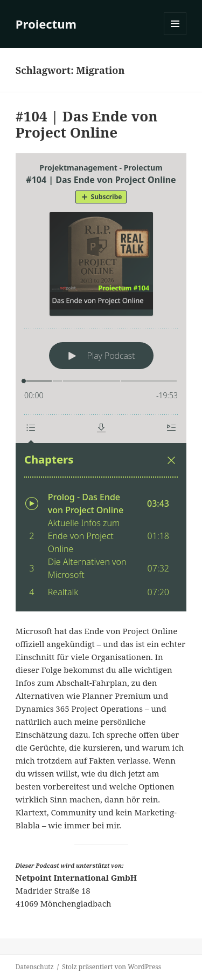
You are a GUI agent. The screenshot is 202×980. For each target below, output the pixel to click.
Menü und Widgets (175, 35)
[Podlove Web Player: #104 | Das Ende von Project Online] (101, 382)
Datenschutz (35, 967)
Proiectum (46, 24)
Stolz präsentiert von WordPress (112, 967)
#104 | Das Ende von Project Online (87, 124)
